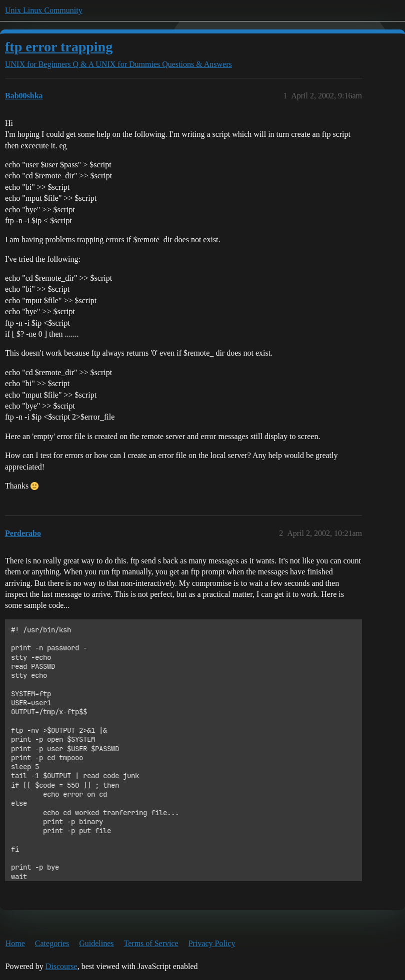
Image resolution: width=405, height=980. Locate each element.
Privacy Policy (212, 943)
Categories (52, 943)
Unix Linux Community (44, 10)
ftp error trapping (59, 47)
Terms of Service (151, 943)
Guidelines (96, 943)
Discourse (61, 966)
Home (15, 943)
